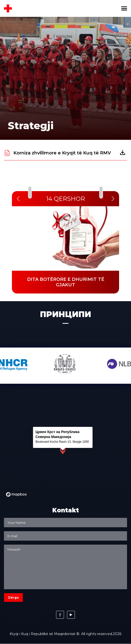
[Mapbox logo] (16, 494)
